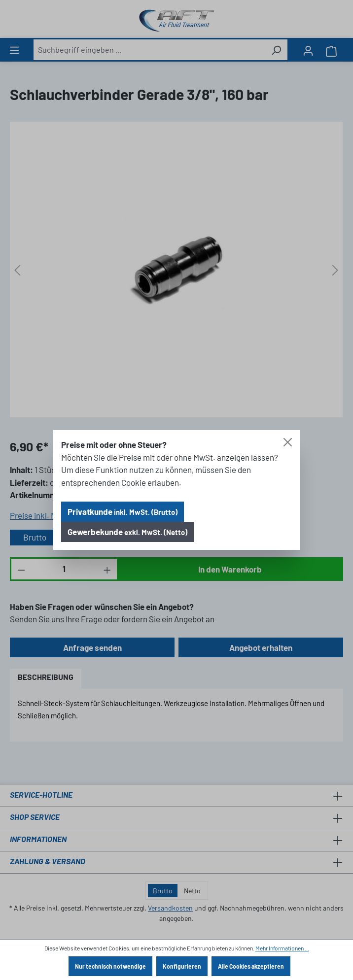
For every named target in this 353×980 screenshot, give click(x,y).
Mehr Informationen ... (282, 948)
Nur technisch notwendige (110, 966)
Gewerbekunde (127, 532)
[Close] (288, 442)
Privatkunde (123, 511)
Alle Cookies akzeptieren (251, 966)
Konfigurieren (182, 966)
